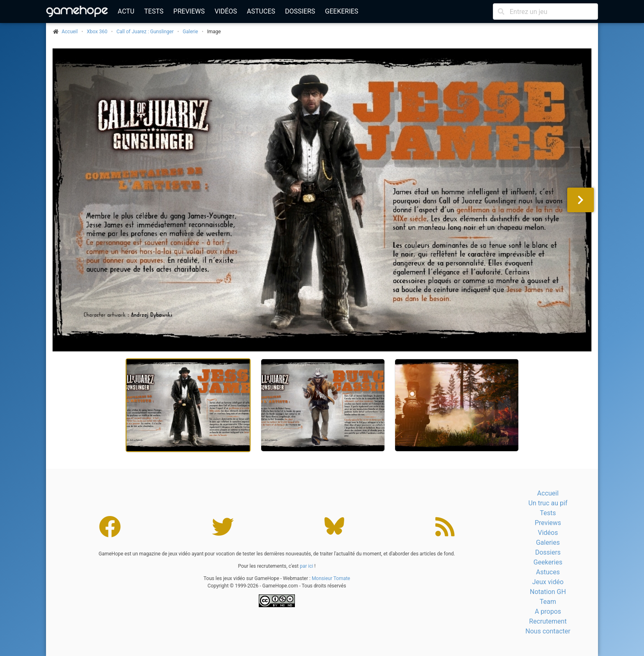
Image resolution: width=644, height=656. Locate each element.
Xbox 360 (97, 32)
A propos (548, 611)
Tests (154, 11)
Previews (189, 11)
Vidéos (226, 11)
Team (548, 602)
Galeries (548, 542)
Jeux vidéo (548, 582)
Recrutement (548, 621)
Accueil (548, 493)
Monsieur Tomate (331, 578)
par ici (306, 566)
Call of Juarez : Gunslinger (145, 32)
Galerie (190, 32)
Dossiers (300, 11)
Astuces (261, 11)
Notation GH (548, 592)
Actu (126, 11)
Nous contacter (548, 631)
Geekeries (342, 11)
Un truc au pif (548, 503)
